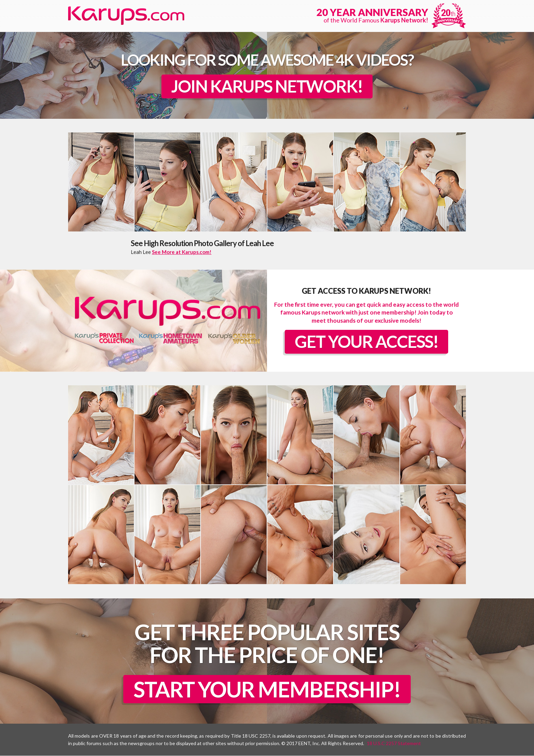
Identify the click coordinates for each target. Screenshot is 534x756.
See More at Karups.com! (182, 252)
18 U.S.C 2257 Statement (394, 744)
